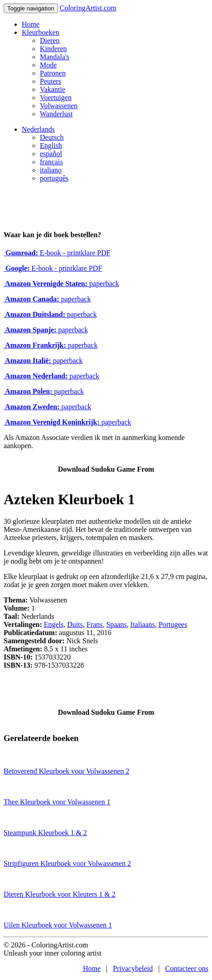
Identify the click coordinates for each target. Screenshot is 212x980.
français (51, 162)
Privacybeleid (133, 968)
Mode (48, 65)
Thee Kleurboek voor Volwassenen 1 (57, 802)
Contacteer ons (187, 968)
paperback (61, 284)
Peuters (51, 81)
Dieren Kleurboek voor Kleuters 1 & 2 (60, 894)
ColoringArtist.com (88, 8)
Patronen (53, 73)
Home (31, 24)
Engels (54, 624)
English (51, 146)
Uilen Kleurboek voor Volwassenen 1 (58, 925)
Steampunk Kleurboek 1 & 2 (45, 833)
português (54, 178)
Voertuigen (56, 98)
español (51, 154)
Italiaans (143, 624)
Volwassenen (59, 106)
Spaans (117, 624)
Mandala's (55, 57)
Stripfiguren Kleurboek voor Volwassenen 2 (67, 863)
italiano (51, 170)
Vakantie (53, 89)
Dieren (50, 41)
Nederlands (38, 129)
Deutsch (52, 137)
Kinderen (53, 49)
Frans (95, 624)
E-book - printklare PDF (57, 253)
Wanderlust (56, 114)
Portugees (173, 624)
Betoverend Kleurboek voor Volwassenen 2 (67, 771)
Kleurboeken (41, 32)
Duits (75, 624)
